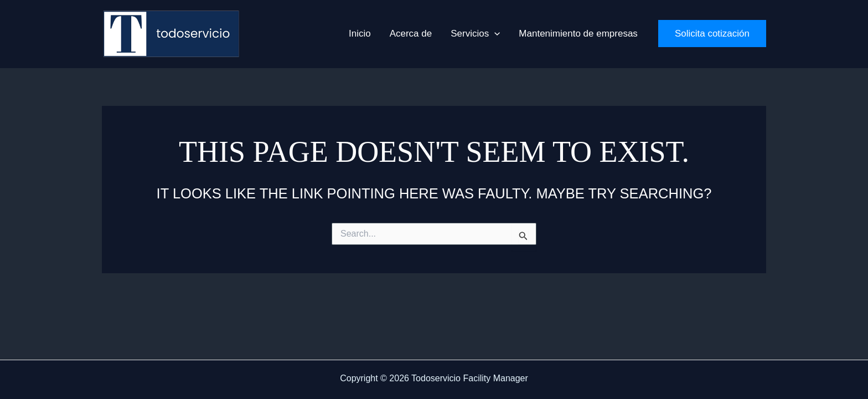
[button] (475, 34)
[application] (494, 34)
